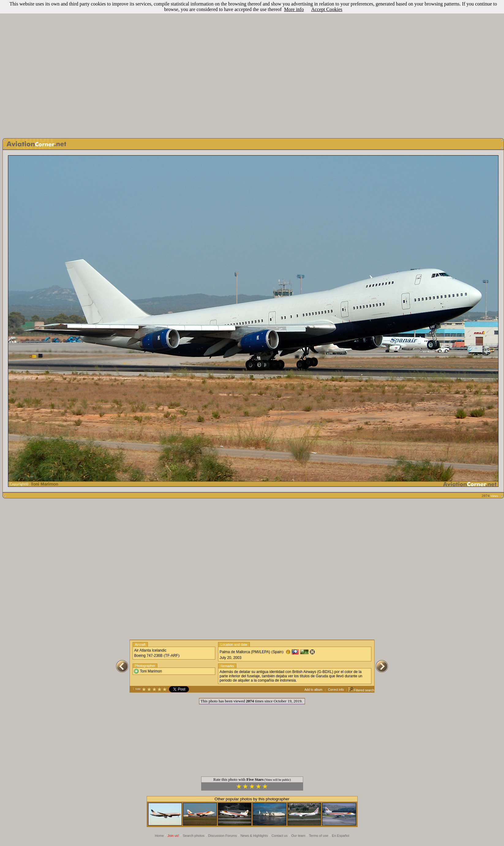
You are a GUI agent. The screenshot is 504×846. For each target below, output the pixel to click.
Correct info (336, 690)
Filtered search (361, 690)
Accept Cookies (327, 9)
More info (294, 9)
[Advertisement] (251, 68)
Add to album (313, 690)
